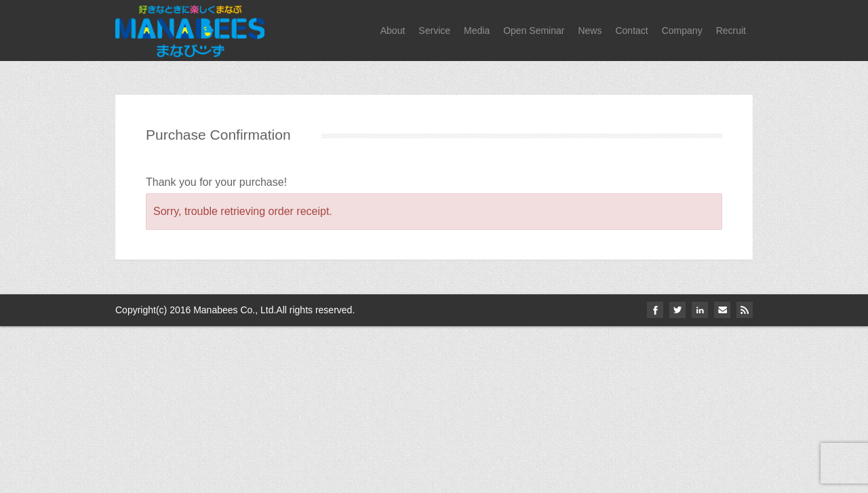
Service (434, 31)
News (590, 31)
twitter (677, 310)
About (393, 31)
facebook (655, 310)
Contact (631, 31)
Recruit (731, 31)
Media (477, 31)
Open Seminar (534, 31)
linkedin (700, 310)
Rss (745, 310)
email (722, 310)
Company (682, 31)
